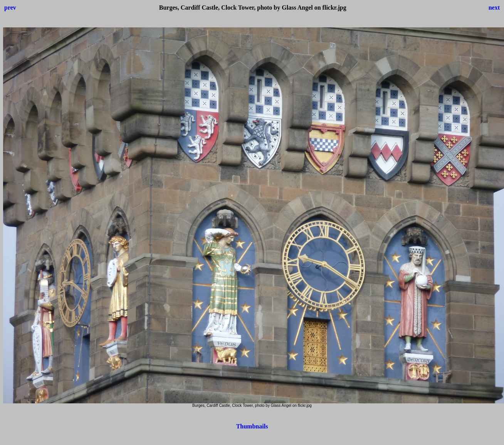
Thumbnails (252, 426)
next (494, 8)
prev (10, 8)
